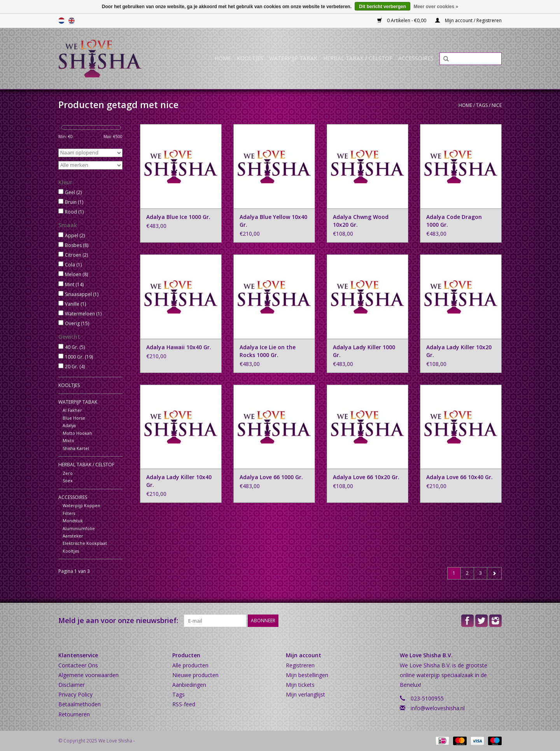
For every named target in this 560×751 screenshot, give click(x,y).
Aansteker (73, 536)
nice (497, 105)
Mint (74, 284)
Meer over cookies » (436, 7)
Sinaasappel (82, 294)
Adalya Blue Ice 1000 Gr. (178, 217)
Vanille (75, 304)
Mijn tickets (300, 685)
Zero (68, 473)
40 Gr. (75, 347)
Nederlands (61, 21)
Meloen (76, 274)
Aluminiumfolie (79, 528)
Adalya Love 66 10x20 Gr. (366, 477)
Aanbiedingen (189, 685)
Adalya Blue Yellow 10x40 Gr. (273, 221)
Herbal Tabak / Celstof (358, 58)
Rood (74, 212)
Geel (73, 192)
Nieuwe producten (195, 675)
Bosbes (77, 245)
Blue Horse (74, 418)
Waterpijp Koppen (81, 505)
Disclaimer (72, 685)
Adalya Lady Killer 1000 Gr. (364, 351)
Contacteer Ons (78, 665)
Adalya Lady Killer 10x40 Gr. (179, 481)
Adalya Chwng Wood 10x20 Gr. (361, 221)
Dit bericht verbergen (382, 7)
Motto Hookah (77, 433)
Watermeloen (83, 314)
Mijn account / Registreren (468, 20)
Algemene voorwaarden (88, 675)
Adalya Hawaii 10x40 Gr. (179, 347)
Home (223, 58)
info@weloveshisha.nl (438, 708)
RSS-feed (184, 704)
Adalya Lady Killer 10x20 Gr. (459, 351)
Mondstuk (73, 521)
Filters (69, 513)
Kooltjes (250, 58)
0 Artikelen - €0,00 (402, 20)
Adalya (69, 425)
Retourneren (74, 714)
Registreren (300, 665)
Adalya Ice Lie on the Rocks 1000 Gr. (268, 351)
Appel (75, 235)
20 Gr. (75, 367)
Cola (73, 265)
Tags (482, 105)
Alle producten (190, 665)
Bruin (74, 202)
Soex (68, 481)
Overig (77, 323)
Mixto (68, 440)
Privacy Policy (75, 694)
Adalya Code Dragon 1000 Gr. (454, 221)
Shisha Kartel (76, 448)
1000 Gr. (79, 357)
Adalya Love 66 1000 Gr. (271, 477)
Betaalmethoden (80, 704)
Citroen (76, 255)
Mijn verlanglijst (305, 694)
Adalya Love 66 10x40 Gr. (459, 477)
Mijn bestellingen (307, 675)
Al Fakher (72, 410)
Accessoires (416, 58)
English (72, 21)
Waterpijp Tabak (293, 58)
